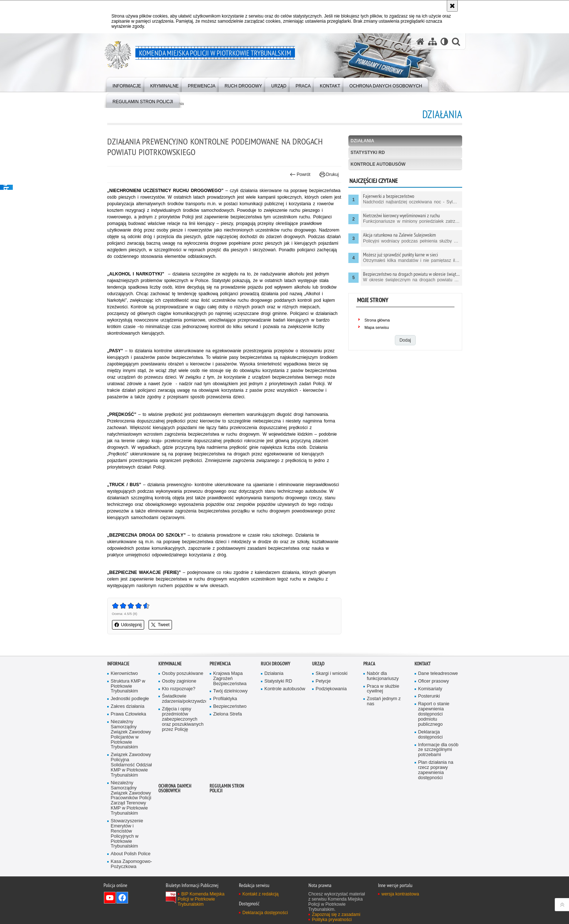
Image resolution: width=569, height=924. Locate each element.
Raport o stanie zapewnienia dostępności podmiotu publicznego (434, 714)
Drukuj (329, 174)
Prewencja (220, 664)
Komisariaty (430, 689)
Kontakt (423, 664)
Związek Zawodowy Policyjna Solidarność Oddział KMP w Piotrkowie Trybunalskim (131, 765)
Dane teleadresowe (438, 674)
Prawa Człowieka (129, 714)
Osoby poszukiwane (183, 674)
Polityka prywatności (332, 920)
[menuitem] (127, 84)
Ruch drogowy (276, 664)
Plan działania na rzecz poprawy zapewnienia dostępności (436, 770)
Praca (369, 664)
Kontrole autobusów (378, 164)
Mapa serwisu (377, 327)
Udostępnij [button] (128, 625)
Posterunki (429, 696)
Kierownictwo (124, 674)
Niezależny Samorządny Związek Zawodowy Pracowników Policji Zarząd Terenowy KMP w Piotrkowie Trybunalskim (131, 798)
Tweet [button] (160, 625)
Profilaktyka (225, 699)
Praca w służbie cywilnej (383, 689)
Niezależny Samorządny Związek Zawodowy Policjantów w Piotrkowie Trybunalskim (131, 735)
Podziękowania (331, 689)
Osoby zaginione (179, 681)
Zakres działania (128, 707)
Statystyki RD (368, 153)
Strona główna (377, 320)
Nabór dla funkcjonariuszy (383, 676)
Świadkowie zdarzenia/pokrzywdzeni (183, 699)
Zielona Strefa (228, 714)
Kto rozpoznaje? (179, 689)
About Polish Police (131, 854)
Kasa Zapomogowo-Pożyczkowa (132, 864)
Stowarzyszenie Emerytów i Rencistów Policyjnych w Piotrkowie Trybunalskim (127, 834)
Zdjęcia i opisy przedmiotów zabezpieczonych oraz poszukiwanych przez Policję (183, 719)
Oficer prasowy (434, 681)
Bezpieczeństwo (230, 707)
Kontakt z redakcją (261, 894)
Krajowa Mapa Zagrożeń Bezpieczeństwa (230, 679)
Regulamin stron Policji (227, 788)
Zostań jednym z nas (384, 701)
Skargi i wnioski (332, 674)
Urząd (318, 664)
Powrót (300, 174)
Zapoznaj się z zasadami (336, 914)
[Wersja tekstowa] (444, 42)
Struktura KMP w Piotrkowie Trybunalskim (128, 686)
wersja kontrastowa (400, 894)
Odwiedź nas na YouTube (110, 898)
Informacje (118, 664)
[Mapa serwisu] (433, 42)
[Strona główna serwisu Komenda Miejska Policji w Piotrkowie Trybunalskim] (420, 42)
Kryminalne (170, 664)
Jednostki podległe (130, 699)
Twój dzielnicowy (231, 691)
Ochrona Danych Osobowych (175, 788)
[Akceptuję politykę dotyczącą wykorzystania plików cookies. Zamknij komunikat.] (452, 6)
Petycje (323, 681)
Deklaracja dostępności (431, 735)
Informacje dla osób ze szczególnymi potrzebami (438, 750)
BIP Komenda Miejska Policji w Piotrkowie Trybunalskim (201, 899)
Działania (362, 141)
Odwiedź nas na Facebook (122, 898)
